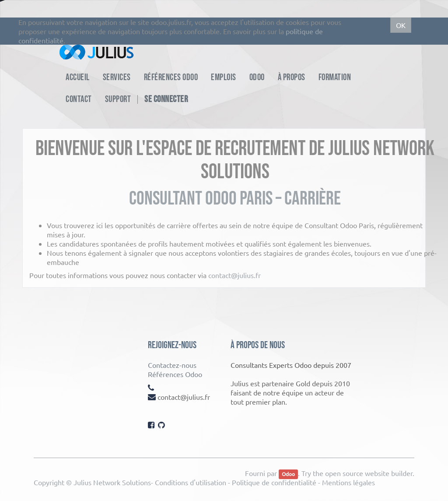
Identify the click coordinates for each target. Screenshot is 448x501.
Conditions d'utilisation (191, 482)
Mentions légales (348, 482)
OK (401, 25)
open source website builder (369, 473)
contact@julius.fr (234, 275)
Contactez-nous (172, 365)
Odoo (288, 474)
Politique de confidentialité (274, 482)
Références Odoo (175, 374)
